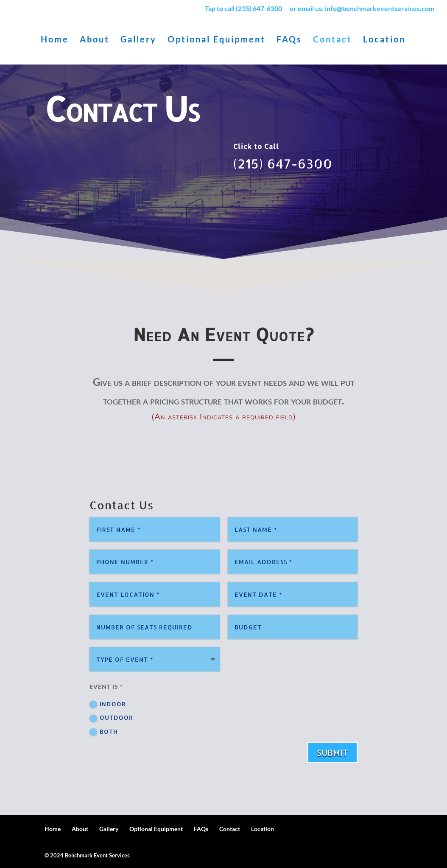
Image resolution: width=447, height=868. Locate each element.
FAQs (289, 40)
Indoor (108, 704)
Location (384, 40)
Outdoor (111, 718)
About (95, 40)
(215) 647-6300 (283, 163)
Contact (332, 40)
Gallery (138, 40)
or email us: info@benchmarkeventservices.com (362, 9)
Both (104, 732)
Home (55, 40)
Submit (332, 752)
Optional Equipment (217, 40)
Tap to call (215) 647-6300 (243, 9)
